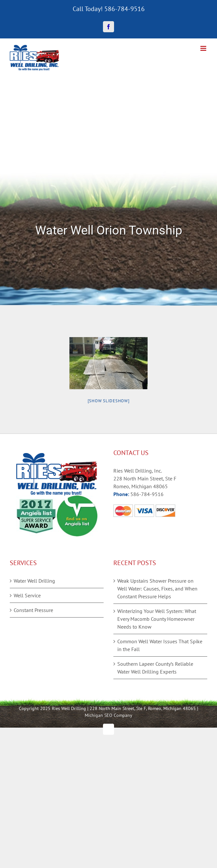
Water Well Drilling (34, 581)
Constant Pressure (33, 610)
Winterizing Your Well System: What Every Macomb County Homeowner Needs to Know (157, 619)
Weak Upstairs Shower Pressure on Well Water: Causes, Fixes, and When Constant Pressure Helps (157, 589)
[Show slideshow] (109, 401)
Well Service (27, 595)
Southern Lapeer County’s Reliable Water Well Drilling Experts (155, 668)
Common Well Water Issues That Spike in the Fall (160, 645)
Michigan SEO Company (108, 715)
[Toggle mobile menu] (204, 48)
